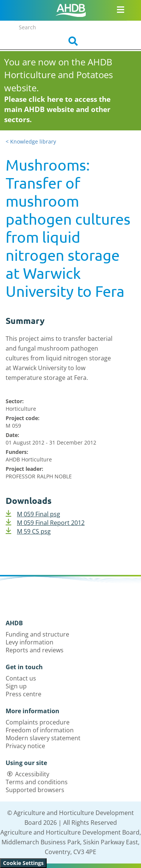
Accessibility (32, 774)
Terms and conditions (37, 782)
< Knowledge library (31, 141)
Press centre (23, 694)
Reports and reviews (35, 650)
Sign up (16, 686)
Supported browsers (35, 790)
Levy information (30, 642)
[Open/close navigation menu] (121, 9)
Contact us (21, 678)
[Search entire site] (71, 27)
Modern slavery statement (43, 738)
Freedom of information (40, 730)
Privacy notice (25, 746)
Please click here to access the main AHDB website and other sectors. (57, 109)
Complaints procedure (38, 722)
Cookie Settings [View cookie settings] (23, 863)
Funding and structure (37, 634)
